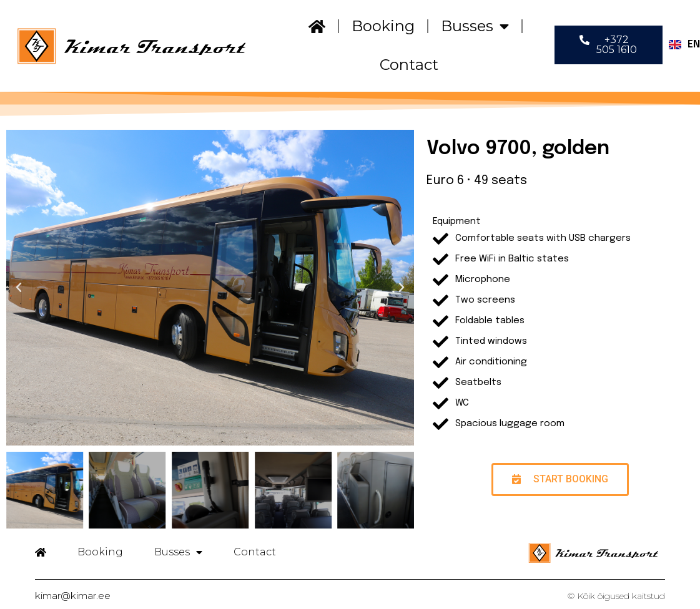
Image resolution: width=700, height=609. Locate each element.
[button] (609, 45)
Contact (409, 65)
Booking (383, 26)
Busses (475, 26)
